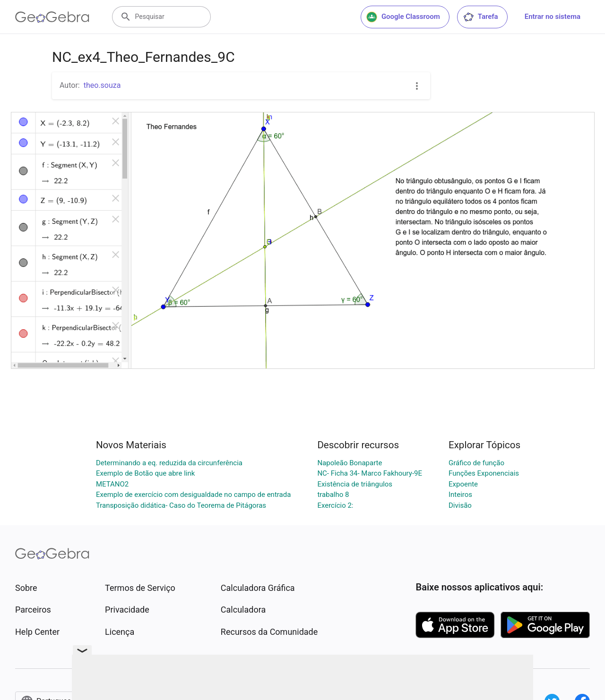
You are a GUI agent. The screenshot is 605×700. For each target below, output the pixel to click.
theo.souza (102, 85)
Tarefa (480, 17)
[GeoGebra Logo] (52, 17)
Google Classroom (403, 17)
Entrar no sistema (553, 17)
